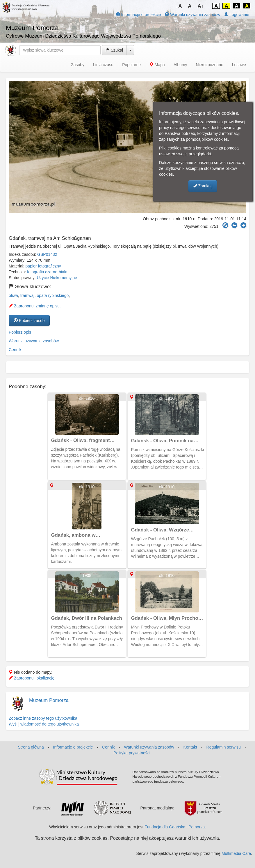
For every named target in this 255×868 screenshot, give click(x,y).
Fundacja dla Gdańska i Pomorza (175, 827)
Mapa (157, 65)
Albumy (180, 65)
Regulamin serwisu (224, 747)
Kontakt (190, 747)
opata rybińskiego (53, 295)
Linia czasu (103, 65)
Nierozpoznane (210, 65)
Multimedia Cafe (236, 853)
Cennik (15, 350)
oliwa (13, 295)
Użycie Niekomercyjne (57, 278)
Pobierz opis (20, 332)
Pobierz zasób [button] (29, 321)
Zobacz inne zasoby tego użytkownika (43, 718)
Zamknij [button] (203, 186)
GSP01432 (47, 254)
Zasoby (78, 65)
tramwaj (27, 295)
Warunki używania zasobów (192, 15)
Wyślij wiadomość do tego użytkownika (44, 724)
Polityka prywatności (132, 753)
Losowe (239, 65)
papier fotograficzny (43, 266)
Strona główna (31, 747)
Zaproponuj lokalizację (32, 678)
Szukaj (114, 50)
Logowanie (237, 15)
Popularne (131, 65)
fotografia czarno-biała (47, 272)
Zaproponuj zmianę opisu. (35, 306)
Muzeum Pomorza (49, 700)
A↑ (201, 6)
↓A (179, 6)
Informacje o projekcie (139, 15)
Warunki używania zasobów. (34, 341)
